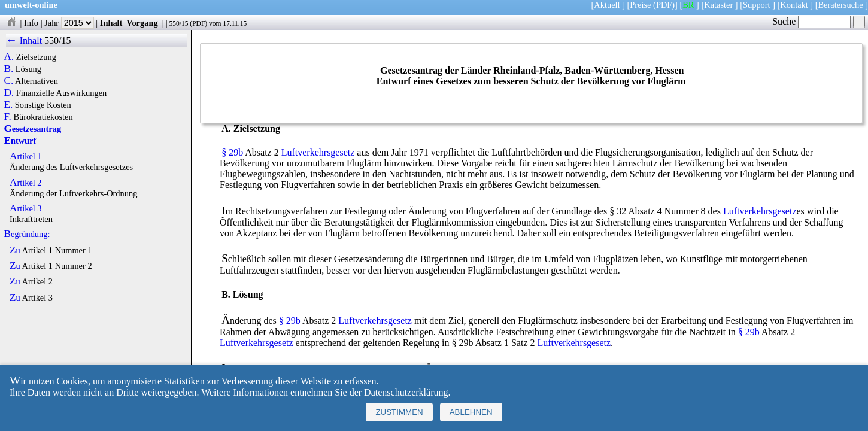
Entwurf (20, 141)
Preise (640, 5)
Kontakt (794, 5)
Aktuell (607, 5)
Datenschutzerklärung (406, 392)
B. (8, 69)
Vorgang (142, 23)
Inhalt (111, 23)
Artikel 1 (26, 156)
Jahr (69, 23)
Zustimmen (399, 412)
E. (8, 105)
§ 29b (232, 152)
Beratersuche (841, 5)
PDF (198, 23)
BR (688, 5)
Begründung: (27, 234)
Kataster (718, 5)
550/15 (178, 23)
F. (7, 117)
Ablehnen (471, 412)
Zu (15, 250)
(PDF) (664, 5)
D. (9, 93)
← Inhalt (24, 40)
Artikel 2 (26, 183)
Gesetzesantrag (32, 129)
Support (757, 5)
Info (31, 23)
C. (8, 81)
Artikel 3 (26, 208)
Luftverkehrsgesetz (318, 152)
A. (9, 57)
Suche (811, 21)
